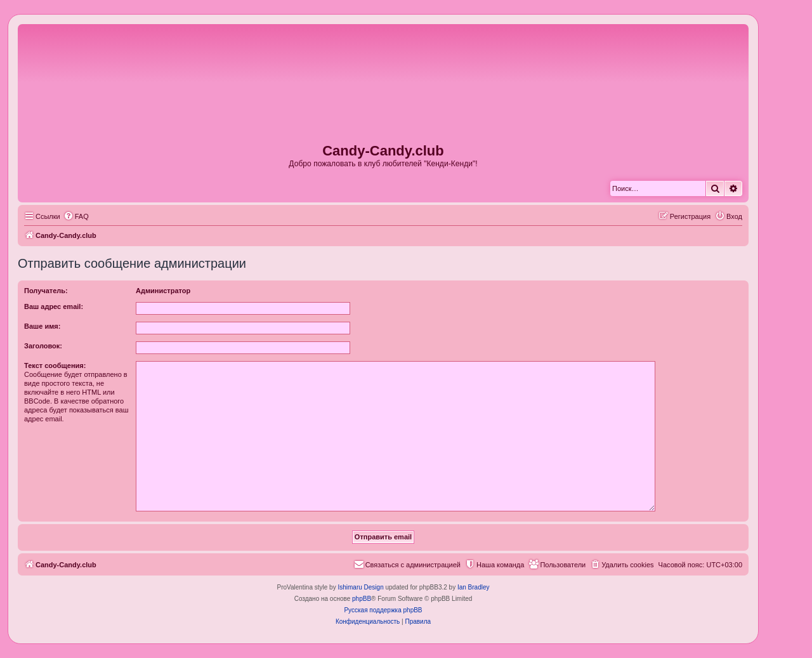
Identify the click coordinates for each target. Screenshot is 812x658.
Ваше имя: (42, 326)
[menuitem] (76, 216)
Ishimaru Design (360, 587)
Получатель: (46, 291)
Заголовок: (43, 346)
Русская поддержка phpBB (383, 610)
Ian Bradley (474, 587)
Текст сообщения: (55, 365)
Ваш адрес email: (54, 306)
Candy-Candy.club (383, 151)
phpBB (362, 599)
